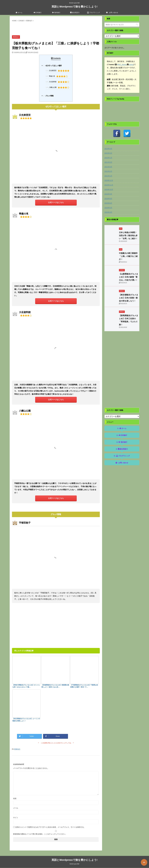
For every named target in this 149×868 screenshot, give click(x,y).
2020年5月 (108, 208)
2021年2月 (108, 171)
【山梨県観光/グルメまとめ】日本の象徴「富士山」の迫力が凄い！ (129, 277)
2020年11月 (109, 185)
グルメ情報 (48, 96)
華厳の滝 (57, 76)
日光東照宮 (58, 71)
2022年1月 (108, 158)
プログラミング (94, 13)
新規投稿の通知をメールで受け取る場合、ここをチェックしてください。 (56, 833)
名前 (15, 798)
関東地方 (17, 749)
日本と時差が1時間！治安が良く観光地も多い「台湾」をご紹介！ (128, 235)
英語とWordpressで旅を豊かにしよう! (74, 7)
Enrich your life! (75, 864)
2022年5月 (108, 153)
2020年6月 (108, 203)
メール (16, 808)
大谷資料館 (58, 82)
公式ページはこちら (56, 202)
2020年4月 (108, 212)
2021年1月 (108, 176)
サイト (16, 818)
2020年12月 (109, 180)
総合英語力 (75, 13)
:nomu (131, 64)
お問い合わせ (112, 13)
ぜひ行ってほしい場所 (53, 66)
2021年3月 (108, 167)
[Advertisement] (56, 28)
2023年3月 (108, 149)
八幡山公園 (58, 87)
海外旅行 (56, 13)
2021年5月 (108, 162)
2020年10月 (109, 190)
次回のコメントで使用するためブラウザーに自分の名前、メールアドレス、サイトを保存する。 (50, 827)
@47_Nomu (122, 64)
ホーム (19, 13)
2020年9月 (108, 194)
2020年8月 (108, 199)
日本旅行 (38, 13)
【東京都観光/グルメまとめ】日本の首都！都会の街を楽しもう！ (129, 298)
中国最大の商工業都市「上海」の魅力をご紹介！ (128, 256)
